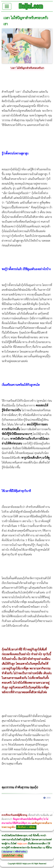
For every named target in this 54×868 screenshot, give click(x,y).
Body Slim (42, 805)
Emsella (23, 810)
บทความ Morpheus (31, 810)
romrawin (34, 810)
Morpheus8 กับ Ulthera (44, 805)
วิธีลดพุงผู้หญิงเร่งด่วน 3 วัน (41, 805)
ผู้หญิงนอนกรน (14, 805)
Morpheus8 (39, 805)
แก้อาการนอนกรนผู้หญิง (29, 805)
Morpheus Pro (21, 810)
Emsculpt (26, 810)
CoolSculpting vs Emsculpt (53, 805)
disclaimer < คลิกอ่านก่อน (14, 852)
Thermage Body (18, 810)
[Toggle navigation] (7, 6)
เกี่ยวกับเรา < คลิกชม (26, 827)
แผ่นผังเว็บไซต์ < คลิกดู (13, 856)
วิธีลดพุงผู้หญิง (51, 805)
